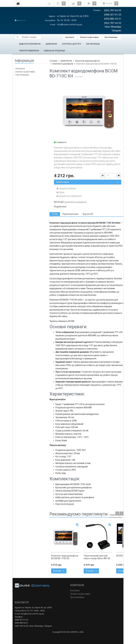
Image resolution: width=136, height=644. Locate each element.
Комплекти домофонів (63, 64)
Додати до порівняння (69, 196)
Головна (53, 61)
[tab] (55, 214)
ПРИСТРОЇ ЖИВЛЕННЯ (29, 51)
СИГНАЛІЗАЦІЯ (93, 44)
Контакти (70, 37)
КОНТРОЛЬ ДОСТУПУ (72, 44)
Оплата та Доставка (89, 37)
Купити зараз (87, 182)
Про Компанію (111, 37)
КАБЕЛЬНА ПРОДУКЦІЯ (54, 51)
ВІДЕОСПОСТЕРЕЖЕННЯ (30, 44)
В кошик (59, 571)
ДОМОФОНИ (51, 44)
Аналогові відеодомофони (87, 61)
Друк (60, 192)
